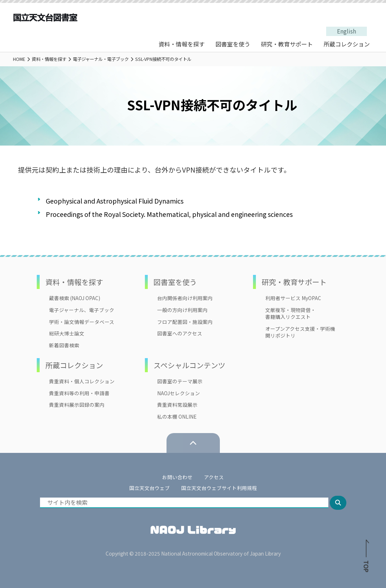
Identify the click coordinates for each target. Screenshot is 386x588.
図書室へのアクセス (180, 333)
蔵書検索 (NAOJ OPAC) (75, 298)
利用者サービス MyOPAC (293, 298)
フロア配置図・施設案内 (185, 322)
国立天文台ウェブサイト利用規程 (219, 488)
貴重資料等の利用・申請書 (79, 393)
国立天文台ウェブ (150, 488)
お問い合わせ (177, 477)
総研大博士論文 (67, 333)
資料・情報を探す (182, 44)
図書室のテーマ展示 (180, 381)
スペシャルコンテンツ (189, 365)
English (347, 31)
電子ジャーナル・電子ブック (101, 59)
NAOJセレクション (179, 393)
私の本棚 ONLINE (177, 417)
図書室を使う (233, 44)
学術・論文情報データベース (82, 322)
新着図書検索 (64, 345)
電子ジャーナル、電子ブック (82, 310)
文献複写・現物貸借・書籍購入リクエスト (290, 313)
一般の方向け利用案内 (182, 310)
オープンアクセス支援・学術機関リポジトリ (300, 332)
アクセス (214, 477)
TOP (366, 558)
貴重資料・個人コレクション (82, 381)
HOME (19, 59)
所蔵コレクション (347, 44)
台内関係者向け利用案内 (185, 298)
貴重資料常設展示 (177, 405)
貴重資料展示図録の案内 (77, 405)
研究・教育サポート (287, 44)
